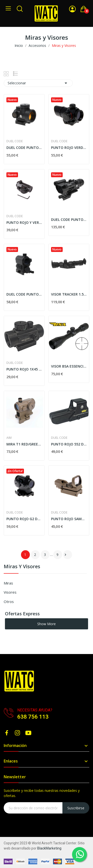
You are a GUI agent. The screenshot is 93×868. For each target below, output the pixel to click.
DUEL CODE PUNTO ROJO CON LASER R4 (24, 294)
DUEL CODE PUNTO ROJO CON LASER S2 (69, 220)
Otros (9, 602)
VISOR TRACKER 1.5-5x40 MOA (69, 294)
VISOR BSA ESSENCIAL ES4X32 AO (69, 366)
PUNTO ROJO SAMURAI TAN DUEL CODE (69, 519)
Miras (8, 583)
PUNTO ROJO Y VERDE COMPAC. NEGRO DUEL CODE (24, 222)
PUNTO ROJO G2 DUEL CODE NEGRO (24, 519)
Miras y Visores (22, 567)
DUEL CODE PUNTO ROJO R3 (24, 148)
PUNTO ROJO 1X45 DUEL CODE (24, 369)
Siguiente (65, 555)
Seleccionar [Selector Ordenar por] (38, 83)
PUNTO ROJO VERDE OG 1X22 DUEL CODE (69, 148)
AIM (9, 438)
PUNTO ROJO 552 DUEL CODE (69, 444)
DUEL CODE (15, 141)
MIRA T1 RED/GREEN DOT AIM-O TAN (24, 444)
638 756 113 (33, 717)
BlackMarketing (49, 848)
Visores (10, 592)
